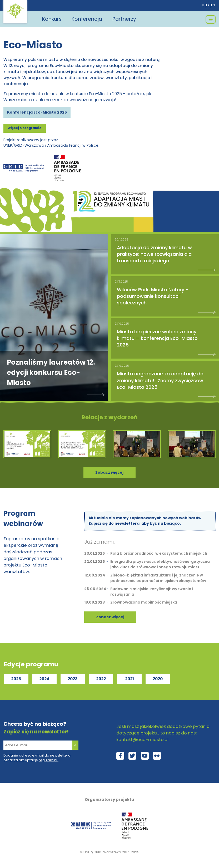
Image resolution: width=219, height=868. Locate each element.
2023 (73, 679)
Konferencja (87, 19)
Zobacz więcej (110, 617)
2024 (44, 679)
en (213, 5)
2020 (158, 679)
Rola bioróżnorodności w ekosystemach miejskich (159, 553)
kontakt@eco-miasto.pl (142, 740)
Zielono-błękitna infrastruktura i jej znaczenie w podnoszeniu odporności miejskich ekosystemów (158, 578)
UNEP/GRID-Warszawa (102, 852)
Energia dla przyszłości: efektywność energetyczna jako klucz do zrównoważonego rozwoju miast (160, 564)
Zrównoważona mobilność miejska (144, 602)
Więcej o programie (24, 128)
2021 (130, 679)
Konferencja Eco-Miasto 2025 (37, 112)
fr (208, 5)
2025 (16, 679)
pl (203, 5)
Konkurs (52, 19)
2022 (101, 679)
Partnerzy (124, 19)
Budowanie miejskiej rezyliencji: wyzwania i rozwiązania (152, 592)
